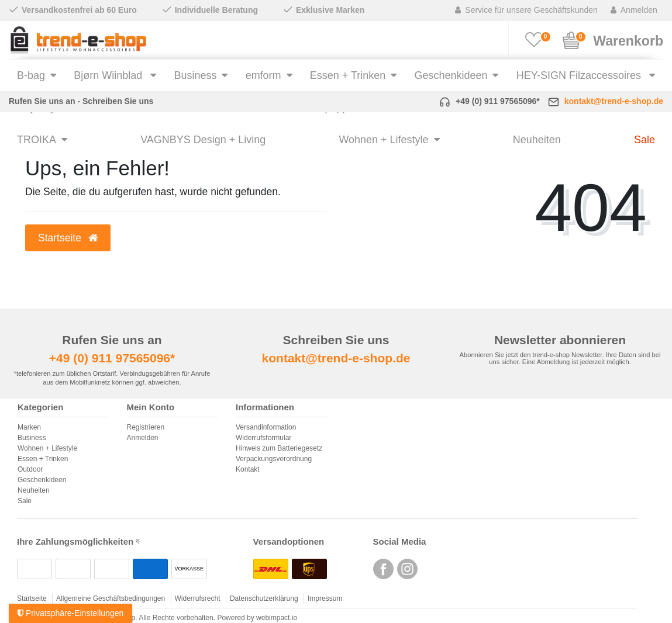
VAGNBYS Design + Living (203, 140)
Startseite (32, 598)
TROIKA (37, 140)
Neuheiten (537, 140)
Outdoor (30, 469)
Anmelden (143, 438)
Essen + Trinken (348, 75)
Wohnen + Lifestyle (383, 140)
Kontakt (248, 469)
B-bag (31, 75)
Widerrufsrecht (198, 598)
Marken (29, 427)
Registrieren (146, 427)
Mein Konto (151, 407)
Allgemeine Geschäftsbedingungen (111, 598)
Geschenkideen (451, 75)
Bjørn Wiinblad (109, 75)
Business (195, 75)
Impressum (325, 598)
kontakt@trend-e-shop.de (614, 101)
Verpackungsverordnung (274, 459)
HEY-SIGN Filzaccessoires (580, 75)
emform (263, 75)
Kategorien (40, 407)
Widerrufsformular (263, 438)
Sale (645, 140)
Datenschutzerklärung (264, 598)
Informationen (265, 407)
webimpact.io (277, 618)
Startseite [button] (68, 238)
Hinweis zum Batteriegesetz (279, 448)
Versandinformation (266, 427)
